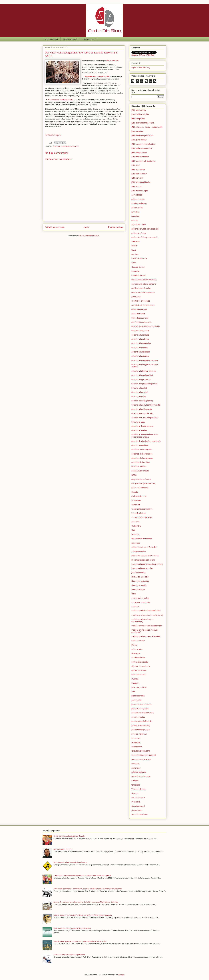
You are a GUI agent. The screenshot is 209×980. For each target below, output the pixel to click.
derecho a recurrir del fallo (142, 413)
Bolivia (134, 246)
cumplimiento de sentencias (143, 305)
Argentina (57, 146)
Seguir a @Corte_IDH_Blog (143, 55)
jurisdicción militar (139, 573)
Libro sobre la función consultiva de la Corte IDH (72, 928)
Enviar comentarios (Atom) (89, 236)
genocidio (135, 522)
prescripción (136, 700)
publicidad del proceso (141, 730)
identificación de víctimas (142, 539)
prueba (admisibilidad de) (142, 721)
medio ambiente (138, 641)
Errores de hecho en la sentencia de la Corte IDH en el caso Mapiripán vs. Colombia (86, 902)
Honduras (135, 534)
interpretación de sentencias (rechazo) (147, 564)
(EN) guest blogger (139, 140)
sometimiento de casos (70, 146)
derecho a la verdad (140, 392)
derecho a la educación (141, 343)
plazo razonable (138, 696)
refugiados (136, 742)
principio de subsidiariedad (142, 713)
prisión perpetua (138, 717)
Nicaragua (136, 653)
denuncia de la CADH (140, 331)
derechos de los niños (140, 462)
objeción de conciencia (141, 666)
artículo (134, 220)
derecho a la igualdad (140, 356)
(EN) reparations (138, 170)
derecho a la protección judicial (144, 384)
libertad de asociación (140, 577)
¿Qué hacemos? (89, 39)
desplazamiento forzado (141, 479)
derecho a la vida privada (142, 409)
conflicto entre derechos (141, 288)
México (134, 645)
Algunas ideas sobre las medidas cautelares (70, 862)
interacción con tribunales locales (145, 556)
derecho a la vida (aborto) (142, 401)
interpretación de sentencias (143, 560)
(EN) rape (135, 165)
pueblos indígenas (139, 734)
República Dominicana (141, 751)
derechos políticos (139, 467)
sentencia (135, 764)
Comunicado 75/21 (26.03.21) (60, 100)
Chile (134, 263)
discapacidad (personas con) (143, 483)
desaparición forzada (140, 471)
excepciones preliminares (142, 509)
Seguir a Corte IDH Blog (141, 68)
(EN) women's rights (140, 191)
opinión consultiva (139, 670)
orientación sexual (139, 675)
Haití (133, 530)
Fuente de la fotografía (53, 135)
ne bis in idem (137, 649)
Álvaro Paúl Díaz (113, 61)
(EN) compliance (138, 119)
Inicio (86, 227)
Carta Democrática (139, 258)
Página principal (52, 39)
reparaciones (137, 747)
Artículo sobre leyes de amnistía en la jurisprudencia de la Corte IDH (80, 941)
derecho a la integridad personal (145, 360)
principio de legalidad (140, 709)
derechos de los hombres (142, 454)
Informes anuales (139, 551)
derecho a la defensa (140, 339)
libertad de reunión (139, 585)
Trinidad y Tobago (139, 789)
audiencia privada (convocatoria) (145, 229)
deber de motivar (138, 314)
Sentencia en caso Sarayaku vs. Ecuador (69, 836)
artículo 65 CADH (139, 225)
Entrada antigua (116, 227)
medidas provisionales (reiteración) (146, 636)
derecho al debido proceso (142, 426)
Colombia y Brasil (139, 276)
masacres (135, 607)
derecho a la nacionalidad (142, 375)
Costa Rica (136, 297)
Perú (133, 692)
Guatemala (136, 526)
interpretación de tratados (142, 568)
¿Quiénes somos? (70, 39)
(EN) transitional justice (141, 182)
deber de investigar (139, 309)
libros (134, 594)
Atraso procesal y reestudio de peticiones (69, 955)
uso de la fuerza (138, 798)
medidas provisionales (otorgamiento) (147, 626)
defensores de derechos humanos (146, 326)
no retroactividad (138, 658)
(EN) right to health (139, 174)
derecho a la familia (139, 348)
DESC (134, 475)
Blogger (121, 975)
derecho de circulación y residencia (146, 441)
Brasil (134, 250)
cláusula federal (138, 267)
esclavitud (136, 505)
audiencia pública (139, 233)
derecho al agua (138, 422)
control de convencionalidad (143, 292)
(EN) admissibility (139, 110)
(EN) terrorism (137, 178)
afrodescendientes (139, 203)
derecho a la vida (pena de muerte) (146, 405)
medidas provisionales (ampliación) (146, 611)
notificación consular (140, 662)
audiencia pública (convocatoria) (145, 237)
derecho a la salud (139, 388)
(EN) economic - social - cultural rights (147, 127)
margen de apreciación (141, 602)
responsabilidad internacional (143, 755)
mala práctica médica (140, 598)
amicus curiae (137, 208)
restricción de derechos (141, 759)
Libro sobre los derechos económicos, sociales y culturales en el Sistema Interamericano (88, 889)
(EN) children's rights (140, 114)
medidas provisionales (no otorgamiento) (142, 620)
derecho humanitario (140, 445)
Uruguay (135, 793)
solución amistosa (139, 772)
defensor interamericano (141, 322)
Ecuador (135, 492)
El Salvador (136, 501)
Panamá (135, 679)
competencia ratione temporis (144, 284)
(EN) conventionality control (143, 123)
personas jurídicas (139, 687)
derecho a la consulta (140, 335)
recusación (136, 738)
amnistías (135, 212)
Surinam (135, 781)
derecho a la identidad (141, 352)
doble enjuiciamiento (140, 488)
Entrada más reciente (55, 227)
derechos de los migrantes (142, 458)
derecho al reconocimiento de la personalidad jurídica (145, 436)
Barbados (135, 242)
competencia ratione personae (144, 280)
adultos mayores (138, 199)
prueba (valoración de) (141, 726)
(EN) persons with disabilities (143, 161)
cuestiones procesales (141, 301)
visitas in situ (137, 810)
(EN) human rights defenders (143, 144)
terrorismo (136, 785)
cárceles (135, 254)
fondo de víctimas (139, 513)
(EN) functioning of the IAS (142, 136)
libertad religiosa (138, 589)
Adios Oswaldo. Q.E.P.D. (63, 849)
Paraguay (135, 683)
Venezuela (136, 802)
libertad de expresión (140, 581)
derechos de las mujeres (142, 450)
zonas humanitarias (139, 814)
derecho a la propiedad (141, 380)
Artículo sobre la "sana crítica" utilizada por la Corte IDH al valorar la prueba (83, 915)
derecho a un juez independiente (145, 418)
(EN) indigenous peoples (142, 148)
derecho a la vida (139, 397)
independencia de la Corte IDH (144, 547)
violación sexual (138, 806)
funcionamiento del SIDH (142, 517)
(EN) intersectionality (140, 157)
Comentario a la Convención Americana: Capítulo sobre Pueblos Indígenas (82, 876)
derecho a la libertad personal (144, 371)
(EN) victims (136, 186)
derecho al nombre (139, 430)
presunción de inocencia (141, 704)
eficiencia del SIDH (139, 496)
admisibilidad (137, 195)
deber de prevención (140, 318)
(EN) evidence (137, 131)
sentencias (136, 768)
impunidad (136, 543)
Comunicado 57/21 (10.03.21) (97, 76)
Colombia (135, 271)
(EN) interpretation (139, 153)
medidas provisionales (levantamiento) (147, 615)
